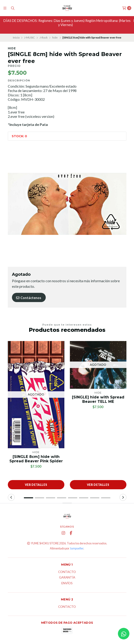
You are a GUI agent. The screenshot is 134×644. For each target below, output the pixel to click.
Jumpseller (77, 548)
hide (55, 37)
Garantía (67, 578)
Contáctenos (28, 298)
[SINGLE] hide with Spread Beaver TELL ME (98, 399)
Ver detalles (36, 485)
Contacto (67, 572)
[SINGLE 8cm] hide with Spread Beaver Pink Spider (36, 459)
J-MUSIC (29, 37)
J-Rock (44, 37)
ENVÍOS (67, 583)
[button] (29, 498)
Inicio (16, 37)
